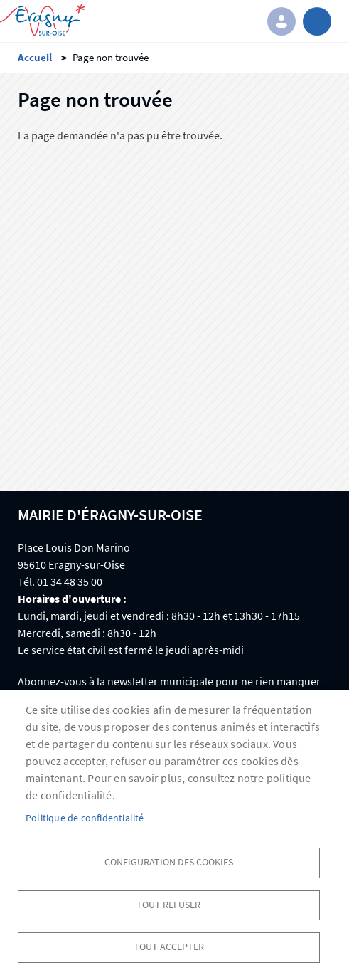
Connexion (281, 21)
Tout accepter (169, 947)
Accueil (35, 57)
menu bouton (317, 21)
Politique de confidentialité (85, 818)
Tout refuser (168, 905)
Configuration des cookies (169, 862)
